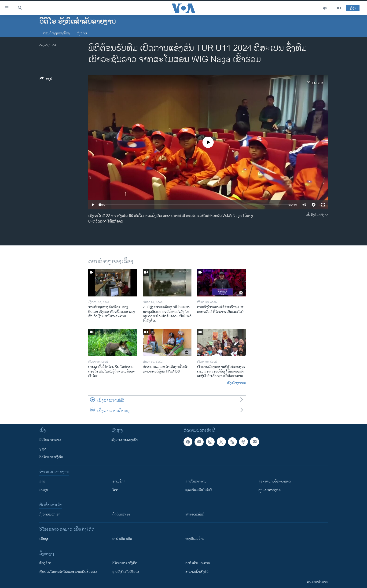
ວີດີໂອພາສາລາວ (50, 440)
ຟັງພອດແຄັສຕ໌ (195, 514)
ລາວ (42, 481)
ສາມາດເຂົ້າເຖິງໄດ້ (197, 572)
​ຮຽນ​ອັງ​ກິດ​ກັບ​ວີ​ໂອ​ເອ (126, 572)
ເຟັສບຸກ (44, 539)
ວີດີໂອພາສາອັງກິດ (51, 457)
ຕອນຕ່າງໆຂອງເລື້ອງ (56, 33)
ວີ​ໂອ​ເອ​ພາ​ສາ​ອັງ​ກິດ (125, 563)
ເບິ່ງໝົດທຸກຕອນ (236, 383)
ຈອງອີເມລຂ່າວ (195, 539)
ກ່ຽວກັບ (82, 33)
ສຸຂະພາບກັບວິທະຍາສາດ (275, 481)
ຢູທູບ (43, 448)
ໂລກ (115, 490)
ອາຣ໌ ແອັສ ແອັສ (122, 539)
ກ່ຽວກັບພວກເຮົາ (50, 514)
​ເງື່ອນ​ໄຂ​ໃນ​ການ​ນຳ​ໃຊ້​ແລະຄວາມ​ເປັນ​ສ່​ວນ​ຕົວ (68, 572)
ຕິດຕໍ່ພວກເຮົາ (121, 514)
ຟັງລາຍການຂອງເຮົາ (125, 440)
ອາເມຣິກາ (119, 481)
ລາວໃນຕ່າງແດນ (196, 481)
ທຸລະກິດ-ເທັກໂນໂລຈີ (199, 490)
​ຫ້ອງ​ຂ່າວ (45, 563)
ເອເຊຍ (44, 490)
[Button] (46, 80)
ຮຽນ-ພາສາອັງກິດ (270, 490)
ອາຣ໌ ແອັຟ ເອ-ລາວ (198, 563)
